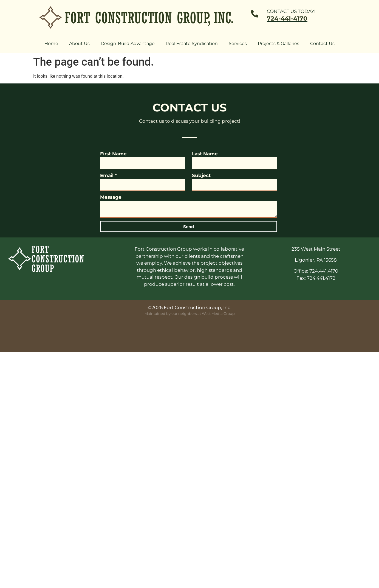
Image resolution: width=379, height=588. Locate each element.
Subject (201, 175)
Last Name (205, 154)
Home (51, 44)
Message (111, 197)
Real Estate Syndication (192, 44)
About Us (79, 44)
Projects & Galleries (278, 44)
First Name (113, 154)
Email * (108, 175)
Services (238, 44)
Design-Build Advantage (128, 44)
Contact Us (322, 44)
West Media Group (218, 313)
